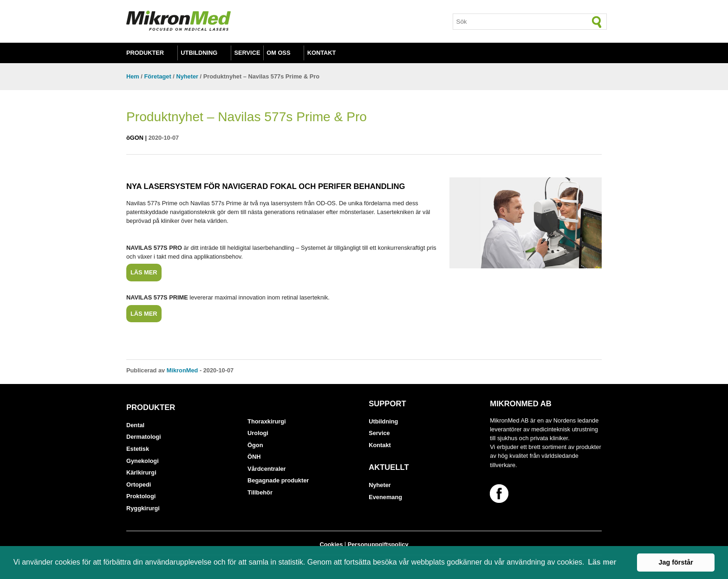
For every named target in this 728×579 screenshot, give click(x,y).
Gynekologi (143, 461)
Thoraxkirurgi (267, 421)
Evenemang (385, 497)
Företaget (157, 76)
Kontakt (322, 53)
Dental (135, 425)
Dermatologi (144, 437)
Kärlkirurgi (141, 472)
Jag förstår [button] (676, 562)
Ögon (255, 445)
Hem (133, 76)
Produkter (145, 53)
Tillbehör (260, 492)
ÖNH (254, 457)
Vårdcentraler (267, 469)
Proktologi (141, 496)
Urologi (258, 433)
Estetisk (138, 449)
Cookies (331, 544)
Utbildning (199, 53)
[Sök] (597, 22)
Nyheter (187, 76)
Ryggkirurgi (143, 508)
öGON (135, 138)
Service (247, 53)
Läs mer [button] (602, 562)
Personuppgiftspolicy (378, 544)
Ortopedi (139, 485)
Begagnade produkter (278, 480)
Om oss (278, 53)
